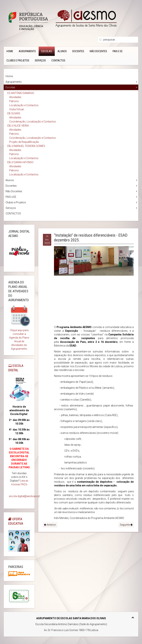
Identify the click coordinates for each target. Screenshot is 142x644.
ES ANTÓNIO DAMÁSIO (21, 93)
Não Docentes (98, 51)
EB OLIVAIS (14, 113)
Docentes (78, 51)
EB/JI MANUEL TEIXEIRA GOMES (26, 146)
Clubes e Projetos (18, 60)
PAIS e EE (118, 51)
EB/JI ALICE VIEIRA (18, 126)
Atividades (15, 97)
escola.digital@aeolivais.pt (24, 496)
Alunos (62, 51)
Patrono (14, 101)
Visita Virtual (16, 109)
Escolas (47, 51)
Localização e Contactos (24, 105)
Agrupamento (27, 51)
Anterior (50, 525)
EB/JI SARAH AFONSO (20, 162)
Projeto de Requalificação (24, 142)
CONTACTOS (58, 60)
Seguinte (126, 525)
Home (10, 51)
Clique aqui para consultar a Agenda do (19, 334)
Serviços (40, 60)
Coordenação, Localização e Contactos (33, 122)
